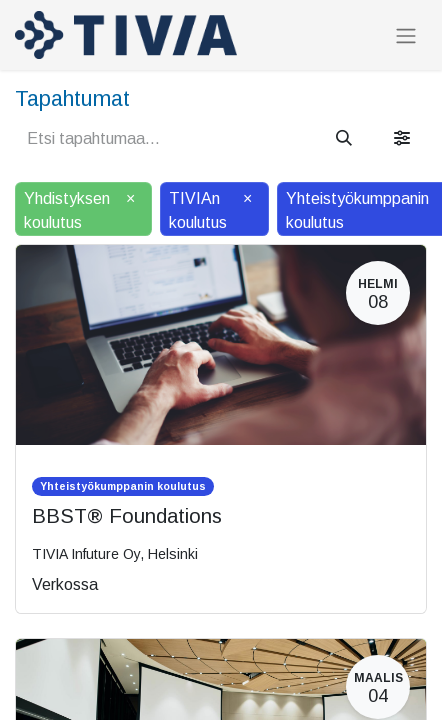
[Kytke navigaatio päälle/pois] (406, 35)
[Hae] (344, 139)
